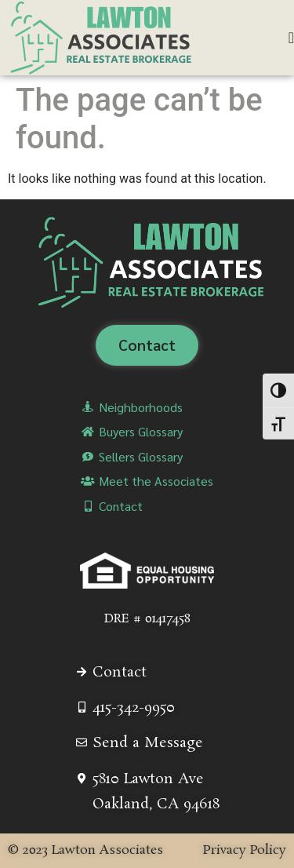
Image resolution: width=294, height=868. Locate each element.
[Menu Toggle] (291, 38)
